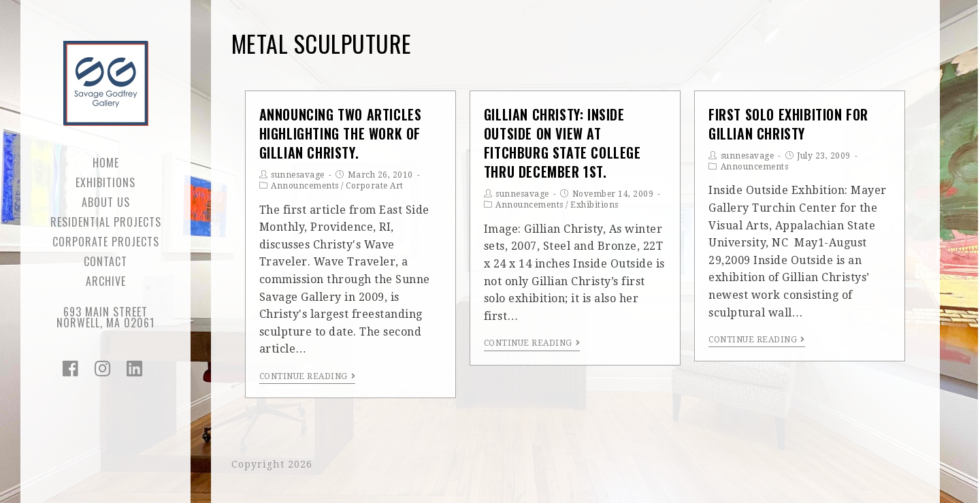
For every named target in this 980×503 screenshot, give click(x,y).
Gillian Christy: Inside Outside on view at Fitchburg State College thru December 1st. (562, 143)
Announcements (305, 186)
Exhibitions (594, 205)
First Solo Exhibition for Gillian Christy (788, 124)
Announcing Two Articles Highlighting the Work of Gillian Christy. (341, 133)
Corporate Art (375, 186)
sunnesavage (298, 175)
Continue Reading (308, 376)
